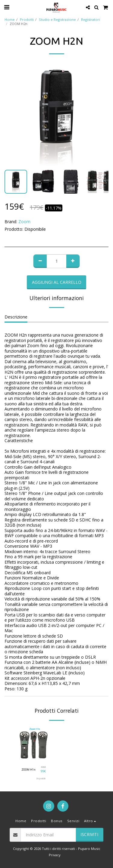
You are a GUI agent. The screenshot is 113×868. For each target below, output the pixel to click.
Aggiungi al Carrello (57, 282)
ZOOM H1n (28, 770)
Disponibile (41, 779)
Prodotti (27, 19)
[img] (34, 744)
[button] (7, 7)
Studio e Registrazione (57, 19)
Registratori (91, 19)
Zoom (24, 222)
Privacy (55, 855)
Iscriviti (89, 834)
